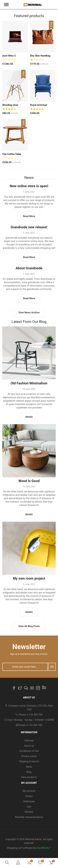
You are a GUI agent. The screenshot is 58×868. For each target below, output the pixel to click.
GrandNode (43, 848)
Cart (29, 807)
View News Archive (29, 313)
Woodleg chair (10, 105)
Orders (29, 796)
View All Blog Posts (29, 626)
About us (29, 746)
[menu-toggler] (6, 5)
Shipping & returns (29, 761)
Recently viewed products (29, 817)
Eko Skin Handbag (40, 56)
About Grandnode (29, 268)
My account (29, 791)
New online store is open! (29, 186)
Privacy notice (29, 756)
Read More (29, 216)
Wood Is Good (29, 481)
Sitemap (29, 741)
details (29, 417)
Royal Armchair (39, 105)
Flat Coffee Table (12, 154)
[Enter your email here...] (25, 667)
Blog (29, 772)
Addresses (29, 801)
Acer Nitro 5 (9, 56)
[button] (7, 863)
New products (29, 777)
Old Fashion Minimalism (29, 383)
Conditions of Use (29, 751)
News (29, 767)
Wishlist (29, 812)
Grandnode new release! (29, 227)
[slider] (9, 60)
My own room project (29, 578)
